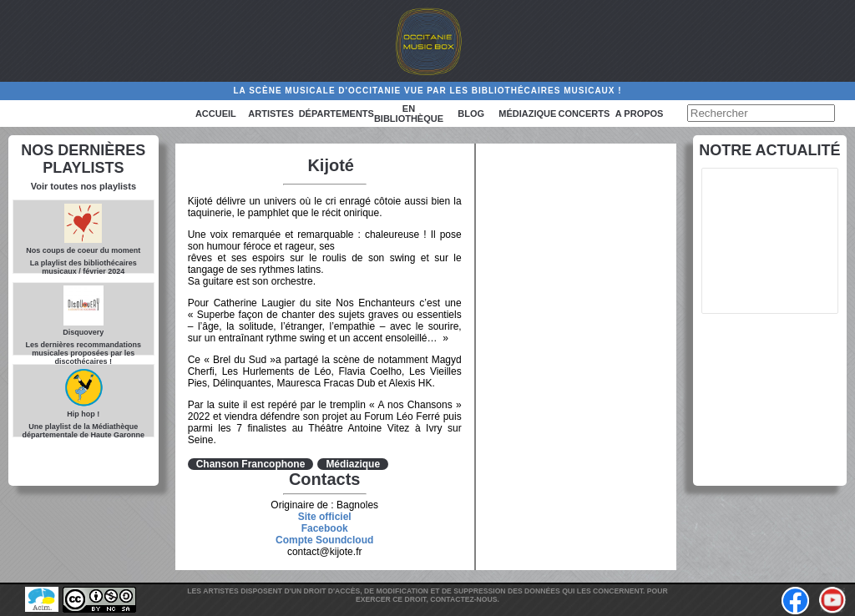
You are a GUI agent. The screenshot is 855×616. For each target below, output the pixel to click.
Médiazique (527, 114)
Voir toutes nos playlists (83, 186)
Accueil (216, 114)
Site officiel (325, 517)
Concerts (584, 114)
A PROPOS (640, 114)
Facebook (325, 528)
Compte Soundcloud (324, 540)
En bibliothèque (409, 114)
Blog (471, 114)
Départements (336, 114)
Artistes (271, 114)
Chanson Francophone (251, 464)
